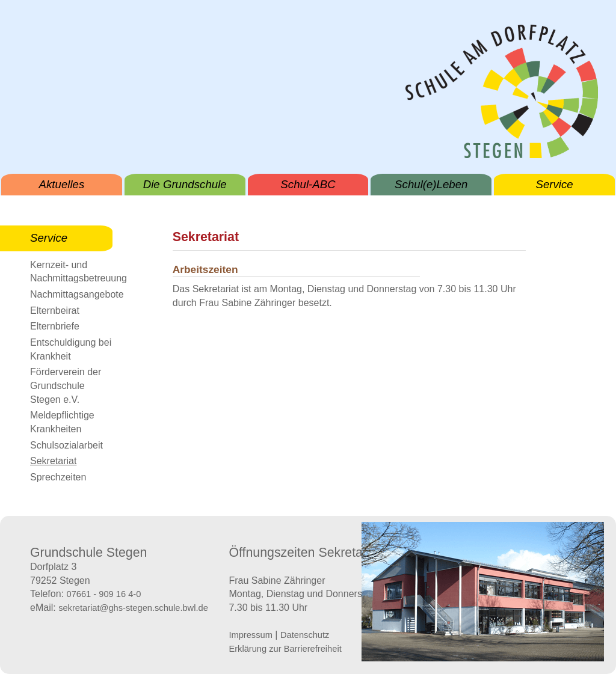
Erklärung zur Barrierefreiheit (285, 649)
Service (554, 184)
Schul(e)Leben (431, 184)
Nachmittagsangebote (71, 294)
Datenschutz (305, 635)
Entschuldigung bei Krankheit (71, 349)
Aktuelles (62, 184)
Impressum (250, 635)
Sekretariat (53, 461)
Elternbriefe (55, 326)
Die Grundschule (185, 184)
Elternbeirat (55, 311)
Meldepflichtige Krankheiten (62, 422)
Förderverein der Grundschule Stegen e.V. (66, 385)
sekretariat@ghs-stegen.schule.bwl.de (133, 608)
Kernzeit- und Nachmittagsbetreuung (71, 272)
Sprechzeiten (58, 477)
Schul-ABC (308, 184)
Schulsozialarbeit (66, 445)
